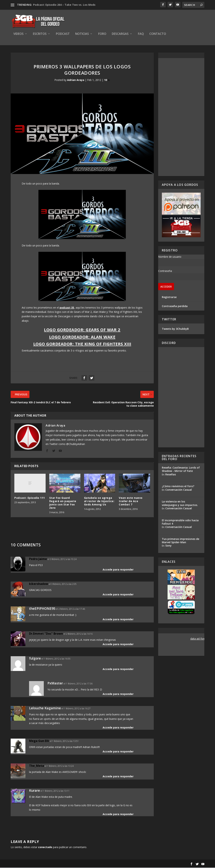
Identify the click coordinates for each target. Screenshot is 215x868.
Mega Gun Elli (39, 741)
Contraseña (165, 271)
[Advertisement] (181, 117)
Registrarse (169, 297)
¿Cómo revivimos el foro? (178, 487)
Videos (18, 34)
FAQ (141, 34)
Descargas (120, 34)
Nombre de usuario (170, 257)
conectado (45, 847)
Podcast (63, 34)
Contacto (158, 34)
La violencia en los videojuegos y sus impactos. (180, 504)
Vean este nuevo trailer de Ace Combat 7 (131, 501)
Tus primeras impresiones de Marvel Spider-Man (181, 541)
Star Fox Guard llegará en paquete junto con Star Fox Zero (63, 503)
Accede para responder (118, 570)
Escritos (40, 34)
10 (107, 80)
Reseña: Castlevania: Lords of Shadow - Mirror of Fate (181, 470)
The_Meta (37, 766)
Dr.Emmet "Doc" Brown (46, 634)
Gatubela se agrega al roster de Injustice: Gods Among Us (99, 501)
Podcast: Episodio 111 (30, 498)
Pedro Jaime (38, 559)
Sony (168, 546)
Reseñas (171, 475)
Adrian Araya (76, 80)
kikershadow (39, 584)
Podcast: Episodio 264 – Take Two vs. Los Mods (64, 5)
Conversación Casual (179, 490)
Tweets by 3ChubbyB (175, 329)
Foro (102, 34)
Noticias (82, 34)
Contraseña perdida (175, 306)
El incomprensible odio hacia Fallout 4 (180, 522)
